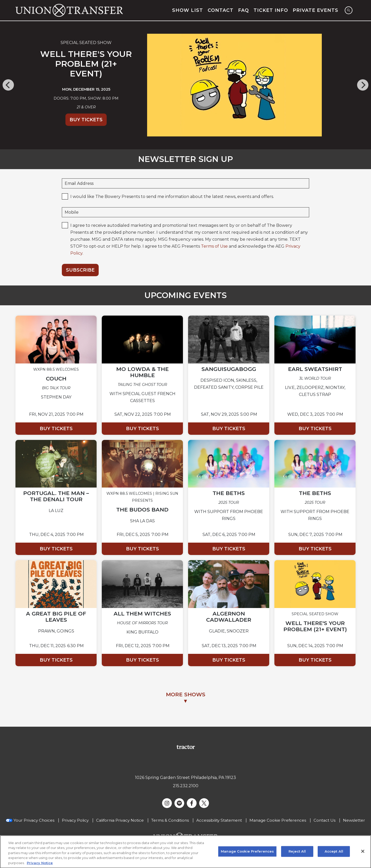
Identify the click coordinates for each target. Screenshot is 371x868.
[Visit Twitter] (204, 803)
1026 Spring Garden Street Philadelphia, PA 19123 (185, 778)
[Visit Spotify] (179, 803)
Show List (188, 10)
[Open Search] (349, 10)
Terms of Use (214, 246)
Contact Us (324, 820)
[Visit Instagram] (167, 803)
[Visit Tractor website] (186, 747)
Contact (221, 10)
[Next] (363, 85)
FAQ (243, 10)
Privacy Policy (75, 820)
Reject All (297, 853)
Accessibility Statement (219, 820)
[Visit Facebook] (192, 803)
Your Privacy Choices (34, 820)
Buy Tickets (86, 120)
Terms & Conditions (170, 820)
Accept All (334, 853)
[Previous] (8, 85)
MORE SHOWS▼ (186, 698)
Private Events (315, 10)
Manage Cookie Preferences (278, 820)
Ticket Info (271, 10)
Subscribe (80, 270)
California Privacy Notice (120, 820)
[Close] (363, 853)
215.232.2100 (186, 786)
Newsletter (354, 820)
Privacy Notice (40, 865)
